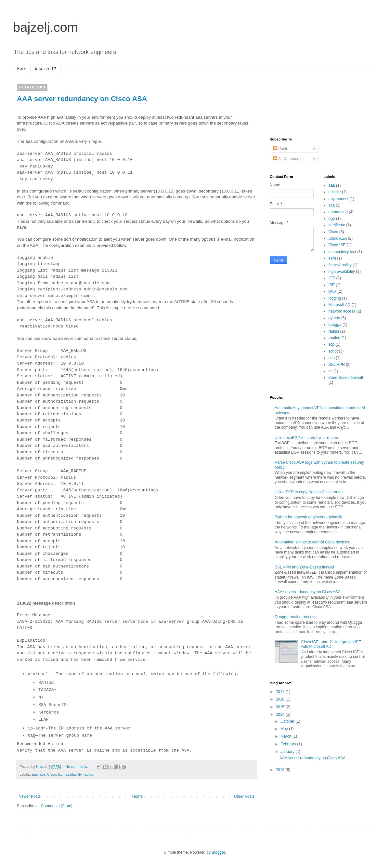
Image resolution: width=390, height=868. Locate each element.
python (334, 318)
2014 (281, 714)
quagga (335, 325)
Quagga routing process (295, 617)
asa (42, 774)
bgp (332, 219)
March (286, 736)
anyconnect (338, 199)
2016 (281, 699)
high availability (70, 774)
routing (335, 338)
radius (88, 774)
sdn (332, 358)
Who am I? (46, 69)
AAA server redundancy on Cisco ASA (82, 99)
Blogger (218, 852)
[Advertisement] (290, 106)
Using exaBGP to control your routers (307, 438)
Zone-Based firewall (346, 378)
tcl (331, 371)
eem (332, 258)
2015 (281, 707)
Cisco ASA (338, 238)
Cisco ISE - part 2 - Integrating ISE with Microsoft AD (331, 644)
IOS (332, 278)
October (288, 721)
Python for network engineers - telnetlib (308, 517)
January (288, 752)
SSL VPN (337, 365)
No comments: (77, 767)
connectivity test (342, 252)
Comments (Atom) (56, 806)
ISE (332, 285)
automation (338, 212)
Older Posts (244, 796)
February (289, 744)
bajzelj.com (45, 27)
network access (342, 311)
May (285, 729)
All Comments (288, 159)
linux (333, 291)
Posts (281, 149)
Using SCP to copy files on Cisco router (309, 492)
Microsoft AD (340, 305)
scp (332, 344)
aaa (35, 774)
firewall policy (340, 265)
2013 (281, 770)
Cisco (52, 774)
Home (22, 69)
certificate (337, 225)
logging (335, 298)
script (333, 351)
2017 (281, 692)
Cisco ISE (337, 245)
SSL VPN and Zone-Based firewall (304, 567)
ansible (335, 192)
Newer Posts (30, 796)
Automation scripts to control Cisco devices (312, 542)
